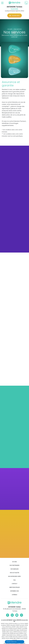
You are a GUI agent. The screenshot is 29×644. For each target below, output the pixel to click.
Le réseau (15, 595)
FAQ (14, 580)
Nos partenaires (14, 565)
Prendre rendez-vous (12, 642)
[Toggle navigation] (2, 3)
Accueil (14, 562)
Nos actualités (15, 573)
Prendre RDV (15, 16)
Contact (15, 584)
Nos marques (15, 569)
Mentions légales (15, 587)
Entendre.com (14, 591)
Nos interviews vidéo (14, 576)
